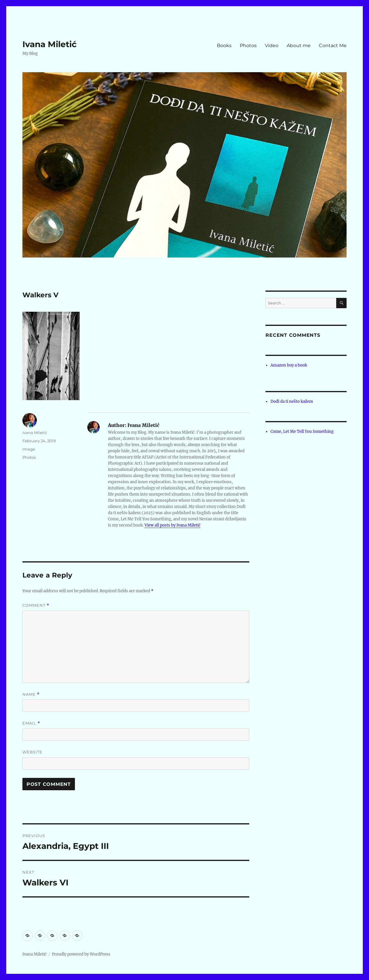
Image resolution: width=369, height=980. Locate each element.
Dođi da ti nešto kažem (292, 401)
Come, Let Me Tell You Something (302, 432)
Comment (36, 605)
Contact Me (333, 46)
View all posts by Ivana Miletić (173, 525)
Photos (248, 46)
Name (31, 694)
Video (272, 46)
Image (29, 449)
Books (224, 46)
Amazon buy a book (289, 365)
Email (31, 723)
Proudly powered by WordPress (81, 954)
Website (32, 752)
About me (299, 46)
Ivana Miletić (50, 44)
